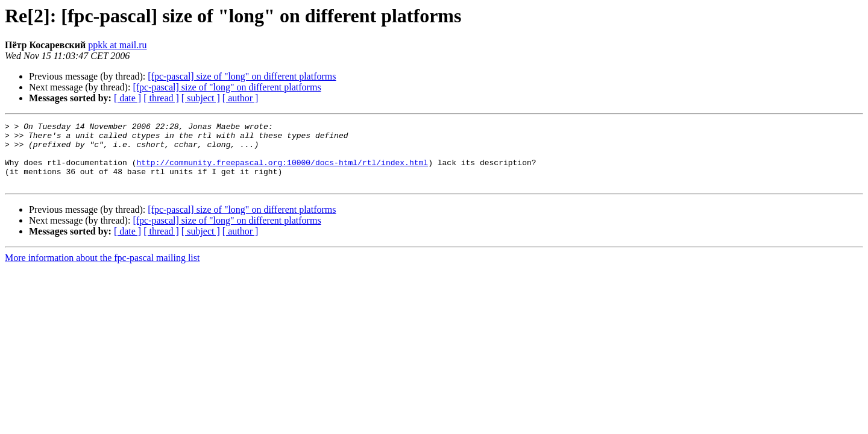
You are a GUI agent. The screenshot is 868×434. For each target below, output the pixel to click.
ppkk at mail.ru (117, 45)
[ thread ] (161, 98)
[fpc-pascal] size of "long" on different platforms (242, 76)
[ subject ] (201, 98)
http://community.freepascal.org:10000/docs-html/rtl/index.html (282, 171)
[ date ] (127, 98)
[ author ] (241, 98)
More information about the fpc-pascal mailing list (102, 270)
